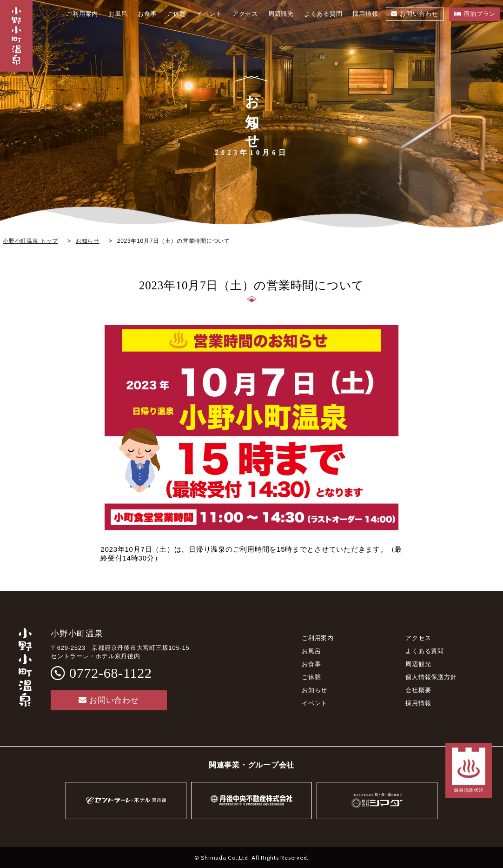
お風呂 (311, 651)
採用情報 (418, 703)
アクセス (418, 638)
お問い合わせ (109, 700)
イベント (314, 703)
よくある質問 (425, 651)
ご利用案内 (318, 638)
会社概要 (418, 690)
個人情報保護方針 (431, 677)
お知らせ (314, 690)
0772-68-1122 (111, 673)
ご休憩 (311, 677)
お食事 (311, 664)
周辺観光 (418, 664)
